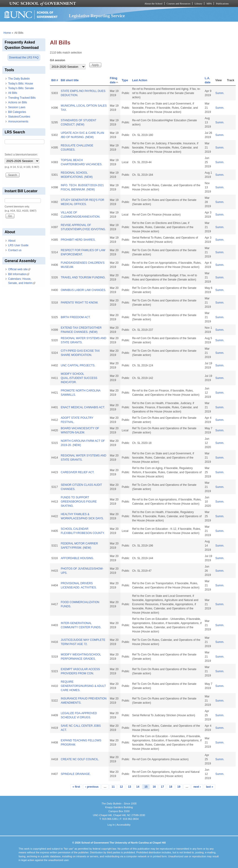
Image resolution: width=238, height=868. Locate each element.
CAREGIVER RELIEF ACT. (78, 472)
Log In (111, 825)
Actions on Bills (18, 102)
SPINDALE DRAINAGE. (76, 774)
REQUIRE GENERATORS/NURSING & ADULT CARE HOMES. (83, 686)
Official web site (19, 269)
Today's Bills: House (21, 84)
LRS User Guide (18, 245)
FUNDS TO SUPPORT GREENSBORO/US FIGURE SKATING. (79, 502)
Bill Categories (17, 112)
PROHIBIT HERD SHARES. (78, 240)
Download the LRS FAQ (24, 57)
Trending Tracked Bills (22, 98)
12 (121, 787)
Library (198, 3)
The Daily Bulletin (19, 79)
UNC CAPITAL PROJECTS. (78, 365)
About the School (154, 3)
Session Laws (17, 107)
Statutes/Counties (19, 117)
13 (130, 787)
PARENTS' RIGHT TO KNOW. (79, 303)
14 (138, 787)
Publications (222, 3)
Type (125, 80)
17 (162, 787)
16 (154, 787)
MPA (209, 3)
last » (210, 787)
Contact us (15, 250)
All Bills (13, 93)
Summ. (220, 93)
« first (76, 787)
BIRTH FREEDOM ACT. (76, 317)
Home (7, 33)
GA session (58, 60)
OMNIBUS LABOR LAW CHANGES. (83, 290)
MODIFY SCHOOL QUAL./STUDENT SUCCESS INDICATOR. (79, 378)
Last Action (140, 80)
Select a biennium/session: (21, 155)
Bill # (55, 80)
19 (179, 787)
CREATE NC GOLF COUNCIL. (80, 759)
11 (113, 787)
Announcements (18, 122)
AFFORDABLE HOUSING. (77, 558)
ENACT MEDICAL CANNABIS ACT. (83, 407)
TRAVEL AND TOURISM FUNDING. (83, 277)
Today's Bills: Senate (21, 88)
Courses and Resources (178, 3)
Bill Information (19, 274)
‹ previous (92, 787)
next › (197, 787)
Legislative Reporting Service (97, 16)
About (12, 241)
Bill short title (70, 80)
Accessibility (123, 825)
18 (170, 787)
